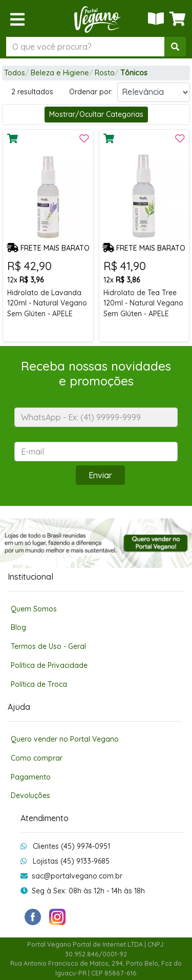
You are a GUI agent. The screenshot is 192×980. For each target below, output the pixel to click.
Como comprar (37, 758)
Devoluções (30, 795)
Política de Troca (39, 684)
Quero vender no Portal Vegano (65, 739)
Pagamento (31, 777)
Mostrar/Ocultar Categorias (96, 114)
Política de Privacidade (49, 665)
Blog (18, 627)
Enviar (100, 475)
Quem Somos (34, 609)
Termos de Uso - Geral (48, 646)
